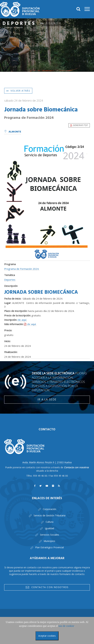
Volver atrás (18, 91)
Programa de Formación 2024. (22, 269)
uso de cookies (66, 626)
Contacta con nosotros (47, 588)
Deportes (8, 27)
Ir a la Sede (47, 399)
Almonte (13, 132)
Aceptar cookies (47, 636)
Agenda (19, 27)
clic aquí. (22, 320)
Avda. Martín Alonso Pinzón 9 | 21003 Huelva (47, 462)
